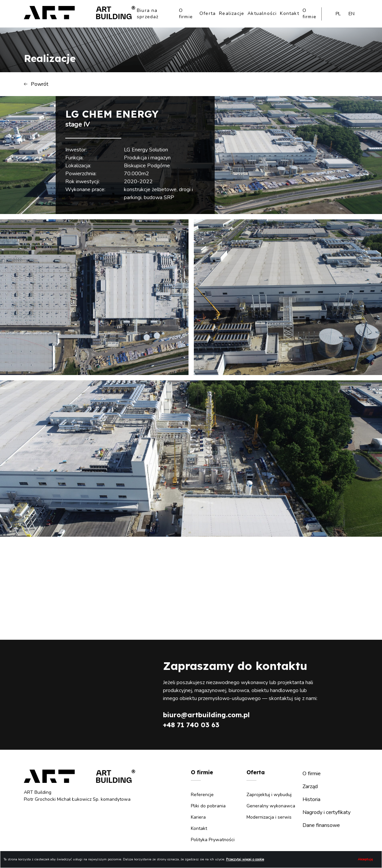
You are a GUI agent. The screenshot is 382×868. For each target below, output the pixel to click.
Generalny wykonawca (271, 806)
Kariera (198, 817)
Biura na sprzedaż (148, 14)
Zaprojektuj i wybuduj (269, 795)
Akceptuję (365, 859)
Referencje (202, 795)
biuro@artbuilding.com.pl (206, 715)
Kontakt (289, 13)
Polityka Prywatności (213, 840)
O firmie (186, 14)
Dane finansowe (321, 825)
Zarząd (310, 787)
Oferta (208, 13)
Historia (311, 799)
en (352, 14)
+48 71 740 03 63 (191, 725)
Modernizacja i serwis (269, 817)
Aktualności (262, 13)
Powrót (36, 84)
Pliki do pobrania (208, 806)
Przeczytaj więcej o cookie (245, 859)
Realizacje (232, 13)
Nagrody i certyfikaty (327, 812)
